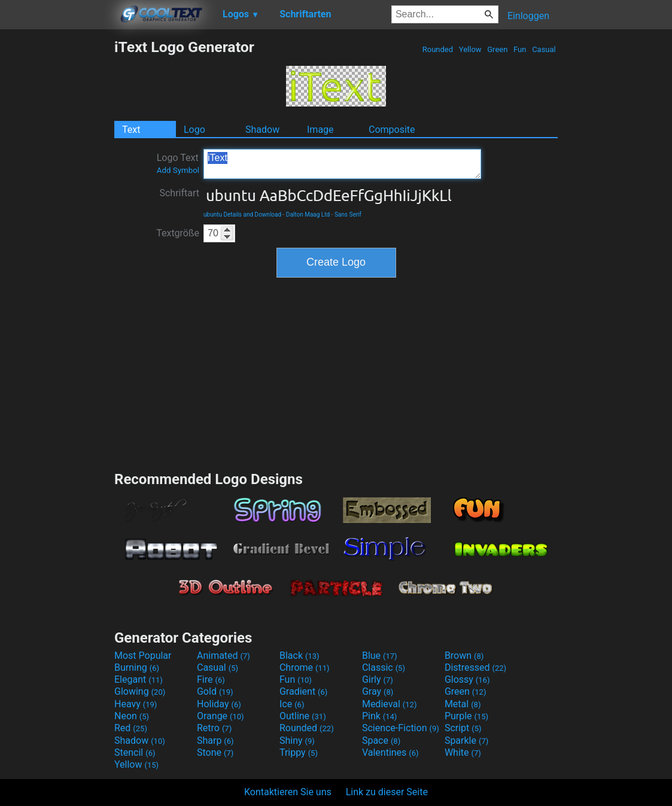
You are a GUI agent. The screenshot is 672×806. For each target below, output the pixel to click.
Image (320, 130)
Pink (380, 716)
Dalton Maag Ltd (308, 215)
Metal (463, 704)
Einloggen (528, 16)
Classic (384, 667)
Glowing (140, 691)
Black (299, 656)
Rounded (438, 49)
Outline (303, 716)
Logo (194, 130)
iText (342, 164)
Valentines (390, 752)
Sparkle (466, 740)
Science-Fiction (401, 728)
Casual (544, 49)
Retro (214, 728)
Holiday (219, 704)
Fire (211, 679)
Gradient (303, 691)
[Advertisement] (57, 218)
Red (131, 728)
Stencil (135, 752)
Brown (464, 656)
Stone (215, 752)
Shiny (297, 740)
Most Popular (143, 656)
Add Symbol (178, 170)
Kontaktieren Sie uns (288, 792)
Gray (378, 691)
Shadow (262, 130)
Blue (380, 656)
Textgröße (178, 233)
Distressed (475, 667)
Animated (224, 656)
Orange (221, 716)
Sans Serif (348, 215)
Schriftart (179, 193)
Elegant (139, 679)
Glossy (467, 679)
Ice (292, 704)
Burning (137, 667)
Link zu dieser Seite (387, 792)
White (463, 752)
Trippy (299, 752)
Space (381, 740)
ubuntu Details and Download (242, 215)
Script (463, 728)
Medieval (390, 704)
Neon (132, 716)
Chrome (305, 667)
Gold (215, 691)
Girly (378, 679)
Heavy (136, 704)
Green (498, 49)
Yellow (470, 49)
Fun (520, 49)
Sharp (215, 740)
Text (131, 130)
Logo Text (178, 163)
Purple (466, 716)
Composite (392, 130)
